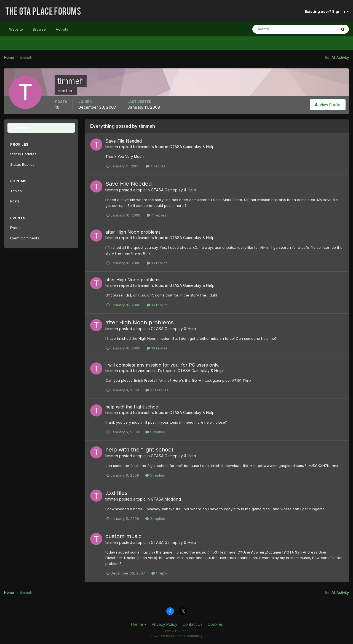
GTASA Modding (166, 499)
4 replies (156, 166)
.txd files (116, 493)
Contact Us (192, 624)
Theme (138, 624)
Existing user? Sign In (327, 11)
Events (16, 228)
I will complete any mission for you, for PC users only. (162, 365)
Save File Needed (124, 141)
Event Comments (25, 238)
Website (16, 29)
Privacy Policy (165, 624)
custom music (123, 536)
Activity (62, 29)
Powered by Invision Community (176, 636)
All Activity (19, 127)
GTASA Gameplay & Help (192, 147)
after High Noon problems (133, 232)
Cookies (215, 624)
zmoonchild (148, 371)
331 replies (157, 390)
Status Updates (23, 154)
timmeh (112, 147)
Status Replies (22, 164)
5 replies (155, 432)
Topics (16, 191)
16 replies (157, 263)
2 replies (155, 519)
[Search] (277, 29)
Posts (15, 201)
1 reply (159, 573)
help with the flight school (132, 407)
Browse (39, 29)
